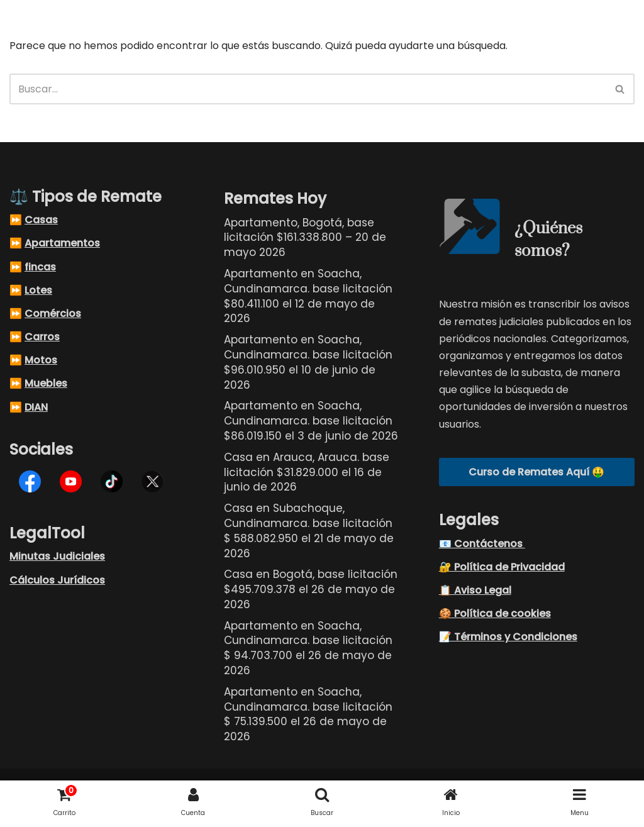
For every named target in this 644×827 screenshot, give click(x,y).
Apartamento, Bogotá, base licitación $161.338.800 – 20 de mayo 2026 (305, 238)
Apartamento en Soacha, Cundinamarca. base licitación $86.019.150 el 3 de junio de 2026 (311, 421)
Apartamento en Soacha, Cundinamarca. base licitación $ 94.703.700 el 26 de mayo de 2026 (308, 648)
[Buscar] (308, 89)
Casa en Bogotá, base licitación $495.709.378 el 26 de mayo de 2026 (311, 590)
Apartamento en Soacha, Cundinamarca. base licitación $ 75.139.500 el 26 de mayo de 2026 (308, 714)
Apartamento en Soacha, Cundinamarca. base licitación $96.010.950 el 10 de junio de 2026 (308, 363)
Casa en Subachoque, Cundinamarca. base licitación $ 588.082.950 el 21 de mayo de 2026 (309, 531)
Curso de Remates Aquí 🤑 (536, 472)
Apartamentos (62, 244)
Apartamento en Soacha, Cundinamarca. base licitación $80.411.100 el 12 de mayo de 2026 (308, 297)
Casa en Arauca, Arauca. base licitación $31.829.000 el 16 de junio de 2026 (307, 472)
